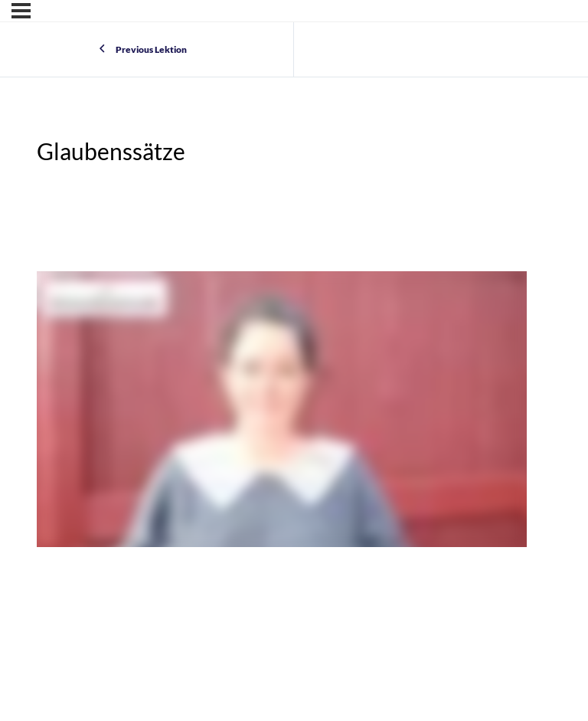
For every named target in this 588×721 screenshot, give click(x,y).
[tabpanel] (282, 412)
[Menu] (21, 11)
